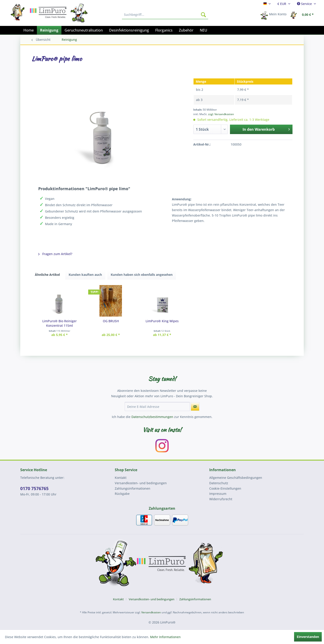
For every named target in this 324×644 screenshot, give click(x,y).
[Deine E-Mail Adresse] (157, 406)
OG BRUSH (111, 321)
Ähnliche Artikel (47, 275)
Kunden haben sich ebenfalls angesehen (142, 275)
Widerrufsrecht (221, 499)
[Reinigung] (49, 30)
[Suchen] (203, 15)
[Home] (29, 30)
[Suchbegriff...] (165, 15)
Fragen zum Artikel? (55, 254)
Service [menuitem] (305, 4)
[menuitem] (267, 4)
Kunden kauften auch (85, 275)
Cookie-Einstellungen (225, 488)
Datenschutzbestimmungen (152, 417)
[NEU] (204, 30)
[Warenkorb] (303, 15)
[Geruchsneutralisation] (84, 30)
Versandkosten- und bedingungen (141, 483)
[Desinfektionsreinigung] (129, 30)
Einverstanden (308, 637)
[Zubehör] (186, 30)
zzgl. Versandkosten (221, 114)
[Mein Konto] (275, 15)
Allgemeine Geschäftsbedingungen (236, 478)
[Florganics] (164, 30)
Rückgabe (122, 494)
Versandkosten (151, 612)
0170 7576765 (34, 489)
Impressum (218, 494)
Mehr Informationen (165, 637)
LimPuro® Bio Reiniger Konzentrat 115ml (60, 323)
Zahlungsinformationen (133, 488)
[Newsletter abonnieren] (195, 406)
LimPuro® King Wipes (162, 321)
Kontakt (121, 478)
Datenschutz (219, 483)
